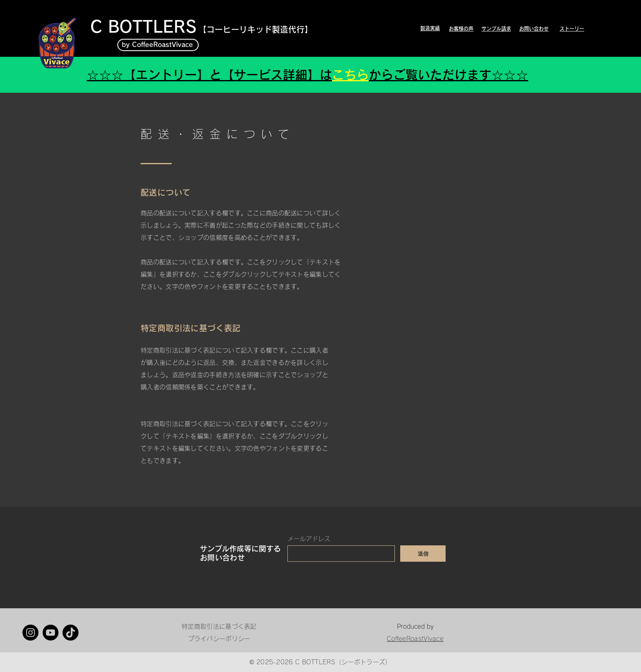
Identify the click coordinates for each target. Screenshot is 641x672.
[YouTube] (50, 633)
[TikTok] (71, 633)
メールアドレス (309, 539)
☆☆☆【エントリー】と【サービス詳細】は (209, 75)
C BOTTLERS (143, 27)
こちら (350, 75)
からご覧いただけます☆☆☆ (448, 75)
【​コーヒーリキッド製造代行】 (256, 29)
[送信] (423, 554)
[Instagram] (30, 633)
